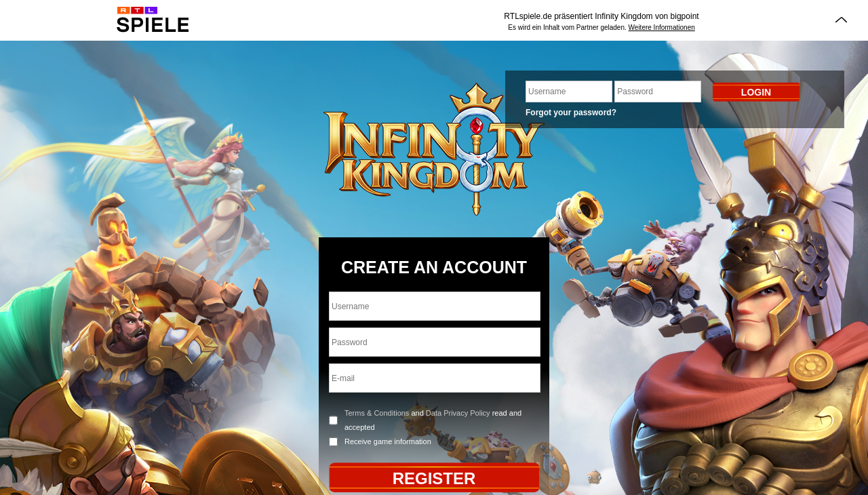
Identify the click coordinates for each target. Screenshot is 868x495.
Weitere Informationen (662, 27)
